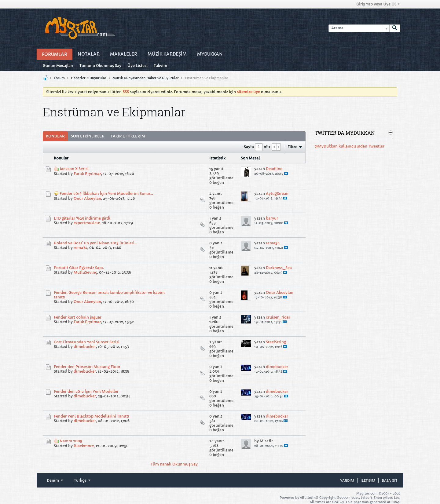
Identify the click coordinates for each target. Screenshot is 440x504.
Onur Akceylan (87, 198)
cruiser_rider (278, 317)
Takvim (160, 66)
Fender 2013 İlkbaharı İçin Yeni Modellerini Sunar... (106, 194)
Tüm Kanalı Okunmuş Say (174, 464)
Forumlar (55, 54)
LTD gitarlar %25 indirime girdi (82, 218)
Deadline (274, 169)
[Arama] (359, 28)
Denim (55, 480)
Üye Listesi (137, 66)
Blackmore (84, 446)
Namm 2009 (71, 441)
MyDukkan (210, 54)
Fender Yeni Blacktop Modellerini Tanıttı (92, 416)
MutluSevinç (85, 272)
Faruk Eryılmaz (87, 174)
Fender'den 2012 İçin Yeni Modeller (86, 391)
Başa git (389, 480)
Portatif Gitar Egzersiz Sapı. (79, 268)
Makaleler (124, 54)
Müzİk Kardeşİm (167, 54)
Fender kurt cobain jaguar (78, 317)
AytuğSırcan (277, 194)
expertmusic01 (87, 223)
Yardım (347, 480)
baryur (272, 218)
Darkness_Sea (279, 268)
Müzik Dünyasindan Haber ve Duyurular (146, 78)
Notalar (89, 54)
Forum (59, 78)
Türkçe (82, 480)
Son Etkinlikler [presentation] (88, 136)
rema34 (81, 248)
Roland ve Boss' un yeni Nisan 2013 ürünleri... (95, 243)
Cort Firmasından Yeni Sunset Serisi (87, 342)
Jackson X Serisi (74, 169)
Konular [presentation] (55, 136)
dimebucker (85, 347)
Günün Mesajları (58, 66)
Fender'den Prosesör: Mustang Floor (87, 367)
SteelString (276, 342)
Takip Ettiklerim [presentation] (128, 136)
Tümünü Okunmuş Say (100, 66)
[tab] (55, 136)
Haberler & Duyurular (89, 78)
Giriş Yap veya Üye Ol (378, 4)
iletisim (368, 480)
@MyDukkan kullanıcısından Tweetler (350, 146)
